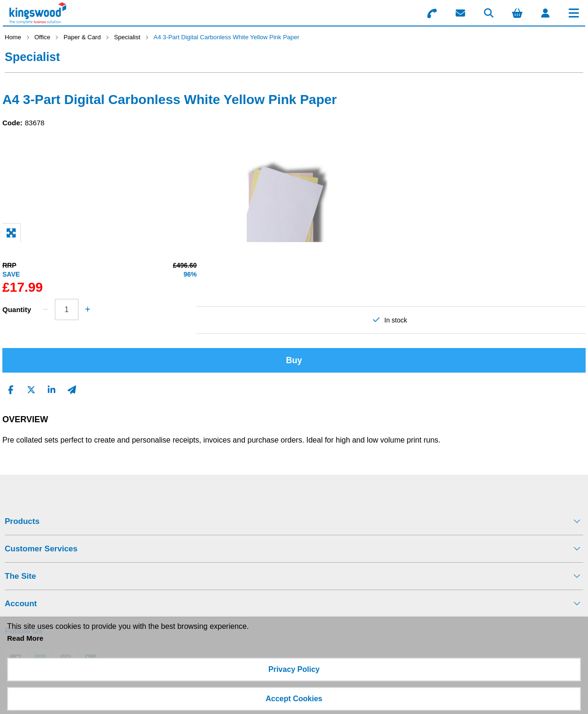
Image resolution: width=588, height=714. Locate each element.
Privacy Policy (294, 669)
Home (13, 37)
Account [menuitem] (21, 604)
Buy (294, 360)
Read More (25, 638)
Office (43, 37)
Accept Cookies (294, 699)
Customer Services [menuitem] (41, 549)
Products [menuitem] (22, 521)
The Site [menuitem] (20, 576)
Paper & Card (82, 37)
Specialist (127, 37)
